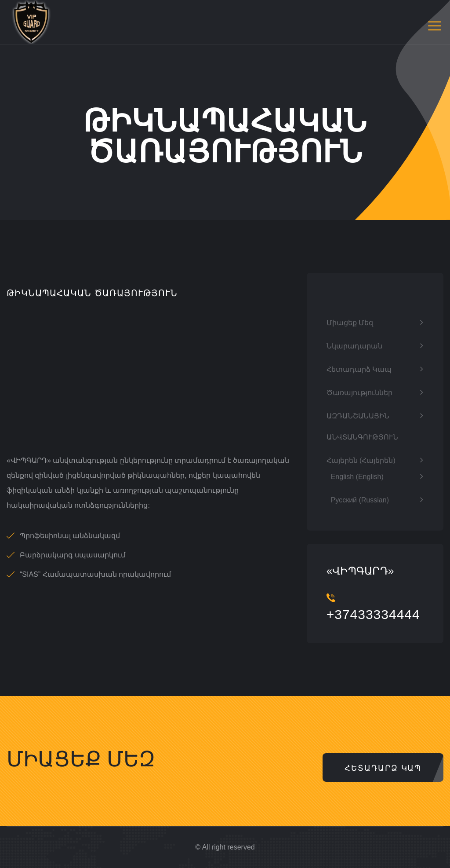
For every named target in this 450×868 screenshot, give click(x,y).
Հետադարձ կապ (359, 369)
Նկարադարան (354, 346)
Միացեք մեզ (350, 323)
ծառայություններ (359, 393)
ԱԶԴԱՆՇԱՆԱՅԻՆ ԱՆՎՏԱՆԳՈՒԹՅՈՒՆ (362, 427)
